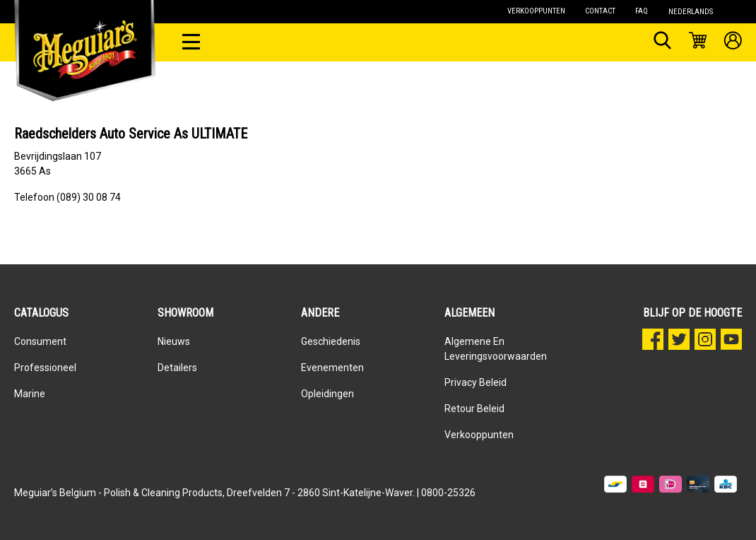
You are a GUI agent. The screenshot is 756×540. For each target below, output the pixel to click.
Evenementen (332, 368)
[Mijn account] (733, 42)
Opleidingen (327, 394)
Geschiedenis (331, 341)
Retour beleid (474, 409)
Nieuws (174, 341)
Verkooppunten (479, 435)
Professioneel (45, 368)
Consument (40, 341)
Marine (30, 394)
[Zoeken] (662, 42)
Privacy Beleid (476, 382)
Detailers (177, 368)
